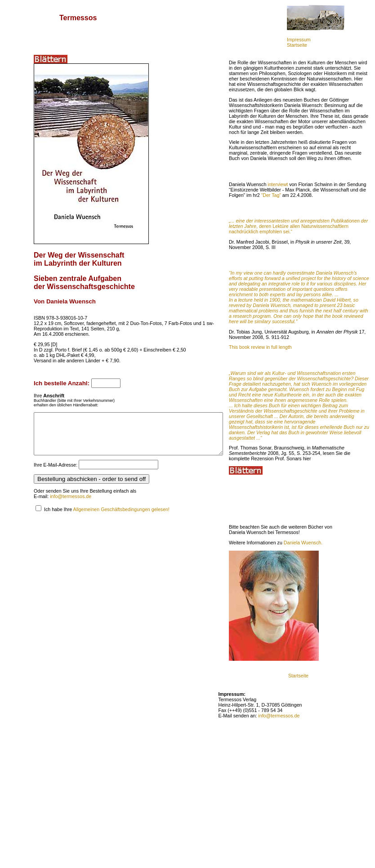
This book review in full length (283, 385)
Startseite (297, 45)
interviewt (300, 206)
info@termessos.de (71, 504)
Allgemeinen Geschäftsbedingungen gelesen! (121, 517)
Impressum (299, 40)
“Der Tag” (340, 217)
